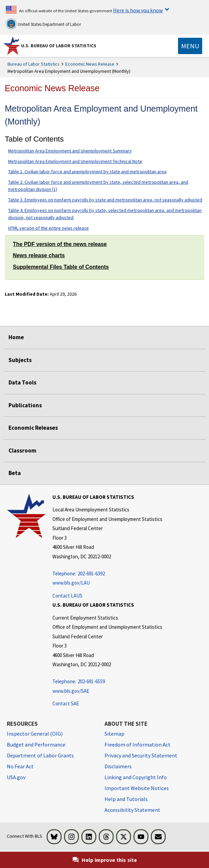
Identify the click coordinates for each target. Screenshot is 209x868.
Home (16, 337)
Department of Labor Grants (40, 755)
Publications (25, 405)
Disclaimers (118, 766)
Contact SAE (66, 703)
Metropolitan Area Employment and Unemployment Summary (70, 151)
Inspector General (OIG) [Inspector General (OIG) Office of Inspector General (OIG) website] (35, 734)
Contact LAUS (67, 596)
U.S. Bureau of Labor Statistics (59, 46)
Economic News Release (90, 64)
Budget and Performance (36, 744)
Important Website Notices (137, 788)
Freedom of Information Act (138, 744)
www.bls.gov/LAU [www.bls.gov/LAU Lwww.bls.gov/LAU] (71, 583)
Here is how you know (138, 10)
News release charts (39, 255)
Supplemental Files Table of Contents (61, 267)
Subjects (20, 360)
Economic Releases (33, 428)
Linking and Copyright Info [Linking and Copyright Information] (136, 777)
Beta (15, 473)
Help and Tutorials (126, 799)
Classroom (22, 451)
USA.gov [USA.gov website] (16, 777)
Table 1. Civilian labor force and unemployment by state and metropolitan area (87, 171)
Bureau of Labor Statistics (34, 64)
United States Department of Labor (43, 24)
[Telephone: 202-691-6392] (107, 574)
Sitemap (114, 734)
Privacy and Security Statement (141, 755)
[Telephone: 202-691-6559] (107, 682)
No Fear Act (20, 766)
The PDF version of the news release (60, 244)
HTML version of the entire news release (49, 228)
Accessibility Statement (132, 810)
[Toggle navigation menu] (190, 46)
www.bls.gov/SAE (71, 691)
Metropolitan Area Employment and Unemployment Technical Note (75, 161)
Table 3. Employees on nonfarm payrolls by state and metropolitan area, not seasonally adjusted (105, 200)
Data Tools (22, 382)
